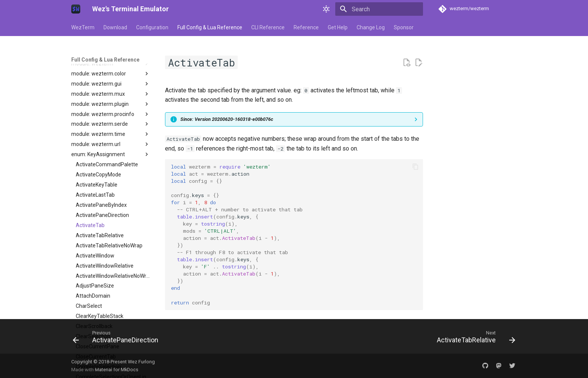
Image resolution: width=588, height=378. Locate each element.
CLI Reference (268, 27)
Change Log (371, 27)
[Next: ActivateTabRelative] (474, 339)
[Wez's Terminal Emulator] (76, 9)
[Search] (379, 9)
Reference (306, 27)
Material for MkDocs (117, 370)
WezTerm (83, 27)
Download (115, 27)
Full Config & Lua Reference (210, 27)
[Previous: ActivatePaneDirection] (118, 339)
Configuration (152, 27)
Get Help (338, 27)
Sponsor (404, 27)
